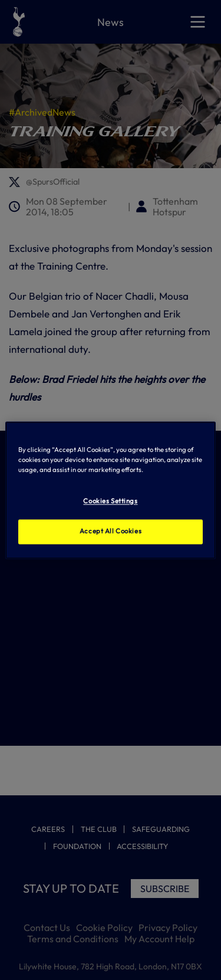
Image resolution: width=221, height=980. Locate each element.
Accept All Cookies (111, 531)
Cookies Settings (110, 501)
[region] (110, 490)
